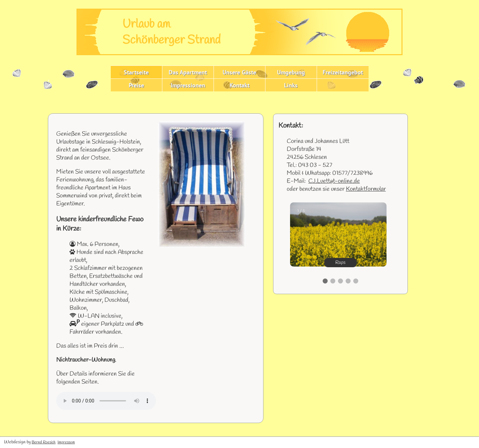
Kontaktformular (366, 189)
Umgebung (291, 72)
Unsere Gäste (239, 72)
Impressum (66, 442)
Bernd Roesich (44, 442)
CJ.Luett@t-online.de (334, 181)
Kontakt (239, 85)
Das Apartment (188, 72)
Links (291, 85)
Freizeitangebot (343, 72)
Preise (136, 85)
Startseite (136, 72)
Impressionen (188, 85)
